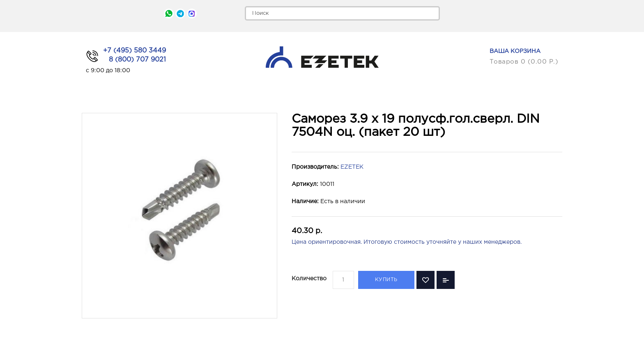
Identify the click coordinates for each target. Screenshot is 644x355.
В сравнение (446, 280)
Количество (309, 279)
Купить (386, 280)
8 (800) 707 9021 (137, 60)
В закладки (425, 280)
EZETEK (352, 167)
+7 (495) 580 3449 (135, 51)
